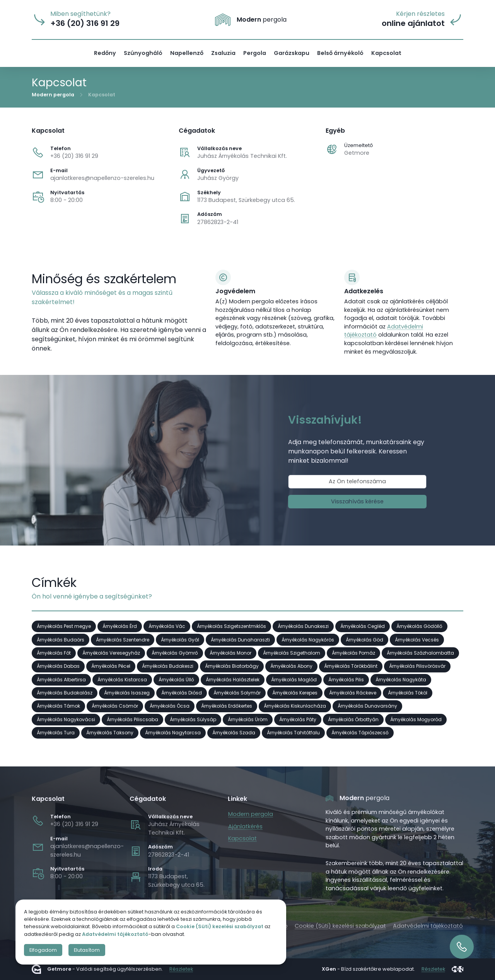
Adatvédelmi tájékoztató (428, 926)
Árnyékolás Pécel (111, 666)
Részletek (181, 969)
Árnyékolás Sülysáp (193, 719)
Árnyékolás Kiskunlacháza (295, 706)
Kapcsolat (386, 53)
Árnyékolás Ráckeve (353, 693)
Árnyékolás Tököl (408, 693)
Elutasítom (87, 950)
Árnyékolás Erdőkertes (227, 706)
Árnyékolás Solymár (237, 693)
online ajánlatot (413, 23)
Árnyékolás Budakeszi (168, 666)
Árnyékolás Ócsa (170, 706)
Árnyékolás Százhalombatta (420, 653)
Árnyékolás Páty (298, 719)
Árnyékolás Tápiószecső (360, 733)
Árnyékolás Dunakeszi (303, 626)
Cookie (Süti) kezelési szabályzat (340, 926)
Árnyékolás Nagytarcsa (173, 733)
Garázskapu (292, 53)
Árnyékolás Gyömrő (175, 653)
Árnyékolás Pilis (346, 680)
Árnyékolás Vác (167, 626)
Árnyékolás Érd (120, 626)
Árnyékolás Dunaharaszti (240, 639)
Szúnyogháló (143, 53)
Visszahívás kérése (357, 501)
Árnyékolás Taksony (110, 733)
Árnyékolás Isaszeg (127, 693)
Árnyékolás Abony (291, 666)
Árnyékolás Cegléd (363, 626)
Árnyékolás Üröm (248, 719)
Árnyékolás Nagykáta (401, 680)
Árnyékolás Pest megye (64, 626)
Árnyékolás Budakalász (65, 693)
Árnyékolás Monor (230, 653)
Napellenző (187, 53)
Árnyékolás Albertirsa (61, 680)
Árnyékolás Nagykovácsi (66, 719)
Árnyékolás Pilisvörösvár (417, 666)
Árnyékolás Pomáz (353, 653)
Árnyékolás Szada (234, 733)
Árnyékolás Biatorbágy (232, 666)
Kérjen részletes (420, 14)
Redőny (105, 53)
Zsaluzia (223, 53)
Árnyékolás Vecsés (417, 639)
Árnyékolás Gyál (180, 639)
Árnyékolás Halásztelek (233, 680)
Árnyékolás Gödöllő (419, 626)
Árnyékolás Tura (56, 733)
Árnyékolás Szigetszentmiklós (231, 626)
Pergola (255, 53)
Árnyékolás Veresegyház (111, 653)
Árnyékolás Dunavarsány (367, 706)
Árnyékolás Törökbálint (351, 666)
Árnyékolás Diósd (182, 693)
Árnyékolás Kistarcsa (122, 680)
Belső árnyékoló (340, 53)
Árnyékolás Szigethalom (292, 653)
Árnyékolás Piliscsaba (132, 719)
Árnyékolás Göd (364, 639)
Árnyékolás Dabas (58, 666)
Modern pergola (53, 94)
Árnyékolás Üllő (176, 680)
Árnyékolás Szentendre (123, 639)
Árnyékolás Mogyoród (416, 719)
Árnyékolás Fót (54, 653)
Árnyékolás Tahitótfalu (293, 733)
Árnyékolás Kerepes (295, 693)
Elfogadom (43, 950)
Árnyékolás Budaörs (61, 639)
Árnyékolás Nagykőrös (308, 639)
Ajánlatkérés (245, 826)
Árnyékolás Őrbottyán (353, 719)
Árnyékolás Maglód (294, 680)
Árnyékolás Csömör (115, 706)
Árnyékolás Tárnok (58, 706)
